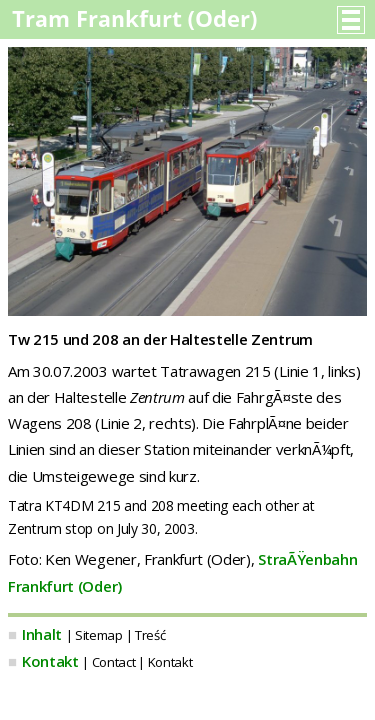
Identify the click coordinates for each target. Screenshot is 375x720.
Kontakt (50, 661)
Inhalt (42, 634)
